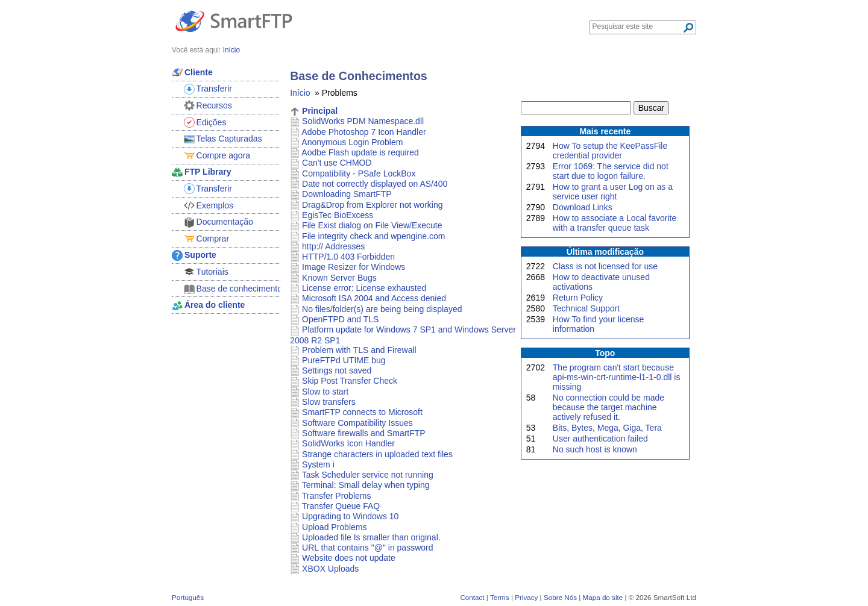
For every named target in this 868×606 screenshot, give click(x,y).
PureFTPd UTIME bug (344, 360)
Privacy (526, 597)
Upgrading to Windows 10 (350, 516)
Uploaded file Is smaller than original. (371, 537)
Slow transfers (329, 402)
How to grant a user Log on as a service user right (613, 192)
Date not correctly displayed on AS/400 (375, 184)
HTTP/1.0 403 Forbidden (348, 257)
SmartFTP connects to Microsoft (362, 412)
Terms (500, 597)
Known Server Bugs (339, 278)
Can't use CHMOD (337, 163)
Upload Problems (334, 527)
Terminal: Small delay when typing (366, 485)
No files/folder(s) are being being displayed (382, 309)
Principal (320, 111)
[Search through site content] (637, 27)
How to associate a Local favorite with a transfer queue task (615, 223)
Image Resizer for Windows (354, 267)
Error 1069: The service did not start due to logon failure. (611, 171)
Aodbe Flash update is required (360, 152)
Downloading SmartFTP (347, 194)
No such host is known (595, 449)
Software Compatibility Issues (357, 423)
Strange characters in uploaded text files (377, 454)
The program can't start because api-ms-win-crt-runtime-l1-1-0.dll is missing (617, 377)
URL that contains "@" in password (367, 548)
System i (318, 464)
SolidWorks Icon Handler (348, 443)
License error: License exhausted (364, 288)
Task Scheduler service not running (368, 475)
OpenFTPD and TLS (340, 319)
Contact (472, 597)
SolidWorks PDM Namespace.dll (363, 121)
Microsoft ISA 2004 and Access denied (374, 298)
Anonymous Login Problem (352, 142)
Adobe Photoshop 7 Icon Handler (363, 132)
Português (188, 597)
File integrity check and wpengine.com (373, 236)
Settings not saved (337, 370)
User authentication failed (600, 439)
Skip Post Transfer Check (350, 381)
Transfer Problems (337, 496)
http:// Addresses (333, 246)
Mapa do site (602, 597)
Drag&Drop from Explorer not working (372, 205)
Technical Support (586, 308)
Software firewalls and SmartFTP (364, 433)
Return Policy (578, 298)
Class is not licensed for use (605, 266)
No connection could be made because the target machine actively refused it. (609, 407)
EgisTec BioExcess (338, 215)
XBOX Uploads (330, 569)
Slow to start (325, 392)
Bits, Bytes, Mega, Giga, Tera (607, 428)
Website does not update (349, 558)
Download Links (583, 207)
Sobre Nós (560, 597)
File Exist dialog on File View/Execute (372, 225)
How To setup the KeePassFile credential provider (610, 151)
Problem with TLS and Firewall (359, 350)
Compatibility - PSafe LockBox (359, 173)
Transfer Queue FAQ (341, 506)
